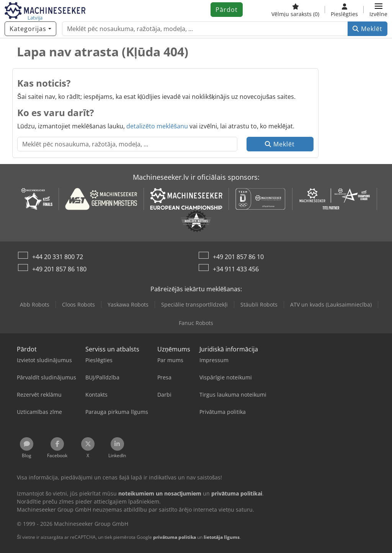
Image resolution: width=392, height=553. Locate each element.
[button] (378, 10)
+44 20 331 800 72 (58, 257)
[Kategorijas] (30, 29)
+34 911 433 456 (236, 269)
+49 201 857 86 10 (238, 257)
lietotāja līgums (222, 537)
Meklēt (367, 29)
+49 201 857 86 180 (59, 269)
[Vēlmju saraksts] (295, 10)
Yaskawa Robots (128, 304)
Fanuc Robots (196, 323)
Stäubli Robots (259, 304)
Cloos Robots (78, 304)
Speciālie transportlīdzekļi (194, 304)
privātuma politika (175, 537)
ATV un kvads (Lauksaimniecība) (331, 304)
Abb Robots (35, 304)
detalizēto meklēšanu (157, 126)
